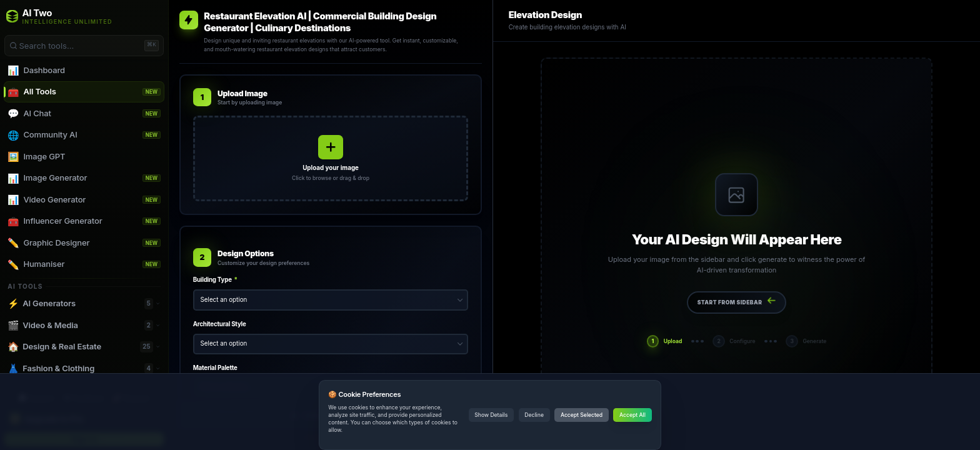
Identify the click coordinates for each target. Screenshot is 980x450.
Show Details (491, 415)
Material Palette (215, 368)
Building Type (215, 280)
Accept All (632, 415)
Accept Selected (582, 415)
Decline (534, 415)
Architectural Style (220, 324)
